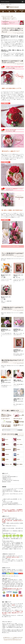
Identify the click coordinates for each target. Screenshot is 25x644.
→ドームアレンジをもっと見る (13, 246)
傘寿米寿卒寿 (6, 450)
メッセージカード (5, 419)
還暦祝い (5, 445)
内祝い (16, 454)
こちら (11, 576)
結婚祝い (17, 450)
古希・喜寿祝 (18, 445)
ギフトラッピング (18, 419)
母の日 (5, 440)
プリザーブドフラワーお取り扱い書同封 (6, 426)
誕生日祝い (17, 440)
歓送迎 (16, 459)
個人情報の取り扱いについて (8, 637)
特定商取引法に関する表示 (18, 637)
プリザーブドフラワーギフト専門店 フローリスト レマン (12, 639)
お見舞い (5, 459)
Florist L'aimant (5, 2)
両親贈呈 (5, 454)
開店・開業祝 (18, 464)
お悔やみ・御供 (7, 464)
